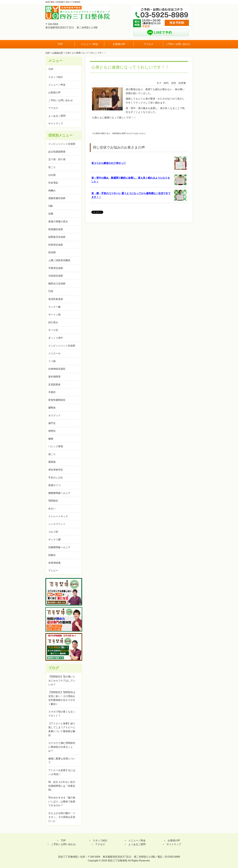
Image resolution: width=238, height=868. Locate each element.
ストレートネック (58, 516)
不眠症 (52, 392)
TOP (60, 44)
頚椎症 (52, 555)
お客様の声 (119, 44)
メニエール (54, 353)
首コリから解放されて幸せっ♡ (109, 163)
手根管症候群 (56, 268)
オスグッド (54, 415)
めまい (52, 509)
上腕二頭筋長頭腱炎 (59, 260)
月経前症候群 (56, 276)
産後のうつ (54, 485)
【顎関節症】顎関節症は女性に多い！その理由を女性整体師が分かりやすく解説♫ (62, 698)
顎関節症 (53, 501)
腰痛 (51, 439)
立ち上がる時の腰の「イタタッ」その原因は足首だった (62, 817)
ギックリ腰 (54, 539)
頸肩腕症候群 (56, 229)
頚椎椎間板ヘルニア (59, 547)
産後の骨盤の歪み (58, 221)
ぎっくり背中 (56, 338)
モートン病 (54, 315)
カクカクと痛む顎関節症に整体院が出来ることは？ (62, 747)
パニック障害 (56, 446)
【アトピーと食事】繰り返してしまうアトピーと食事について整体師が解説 (62, 729)
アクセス (148, 44)
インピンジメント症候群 (62, 144)
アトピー (53, 571)
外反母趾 (53, 183)
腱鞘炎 (52, 408)
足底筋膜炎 (54, 384)
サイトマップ (56, 124)
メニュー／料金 (90, 44)
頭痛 (51, 214)
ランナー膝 (54, 307)
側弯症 (52, 431)
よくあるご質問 (57, 116)
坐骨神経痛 (54, 563)
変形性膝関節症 (57, 400)
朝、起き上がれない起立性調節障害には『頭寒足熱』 (62, 786)
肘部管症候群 (56, 245)
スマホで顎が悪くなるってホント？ (62, 714)
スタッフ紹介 (56, 77)
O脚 (50, 206)
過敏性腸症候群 (57, 198)
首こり (52, 167)
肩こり (52, 454)
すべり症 (53, 330)
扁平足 (52, 423)
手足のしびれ (56, 478)
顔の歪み (53, 322)
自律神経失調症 (57, 369)
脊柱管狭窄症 (56, 470)
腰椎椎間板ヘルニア (59, 493)
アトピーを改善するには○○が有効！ (62, 772)
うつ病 (52, 361)
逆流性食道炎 (56, 299)
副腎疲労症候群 (57, 237)
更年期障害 (54, 377)
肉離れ (52, 191)
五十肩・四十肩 (57, 159)
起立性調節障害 (57, 152)
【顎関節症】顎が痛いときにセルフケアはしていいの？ (62, 680)
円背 (51, 291)
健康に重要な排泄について (62, 761)
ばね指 (52, 175)
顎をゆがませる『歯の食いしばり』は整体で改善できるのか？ (62, 801)
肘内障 (52, 252)
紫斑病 (52, 462)
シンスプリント (57, 524)
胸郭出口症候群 (57, 284)
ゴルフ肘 (53, 532)
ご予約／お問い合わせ (178, 44)
